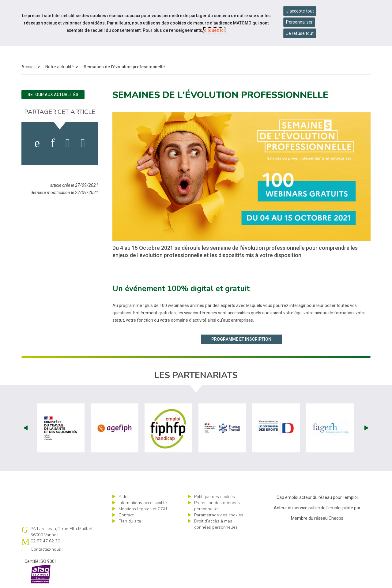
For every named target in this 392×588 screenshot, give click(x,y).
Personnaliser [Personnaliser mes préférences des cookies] (299, 22)
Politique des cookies (215, 497)
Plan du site (130, 521)
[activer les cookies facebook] (37, 143)
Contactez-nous (46, 549)
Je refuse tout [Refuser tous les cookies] (300, 33)
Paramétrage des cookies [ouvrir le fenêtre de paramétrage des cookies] (219, 515)
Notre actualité (60, 67)
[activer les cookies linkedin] (53, 143)
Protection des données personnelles (217, 506)
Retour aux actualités (53, 95)
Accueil (28, 67)
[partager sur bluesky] (83, 143)
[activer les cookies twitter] (68, 143)
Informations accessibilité (143, 503)
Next (367, 428)
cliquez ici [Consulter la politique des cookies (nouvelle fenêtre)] (214, 30)
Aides (124, 497)
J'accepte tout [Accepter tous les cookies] (300, 11)
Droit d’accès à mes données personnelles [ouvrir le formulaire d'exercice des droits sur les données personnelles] (216, 524)
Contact (126, 515)
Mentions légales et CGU (143, 509)
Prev (25, 428)
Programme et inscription (241, 339)
